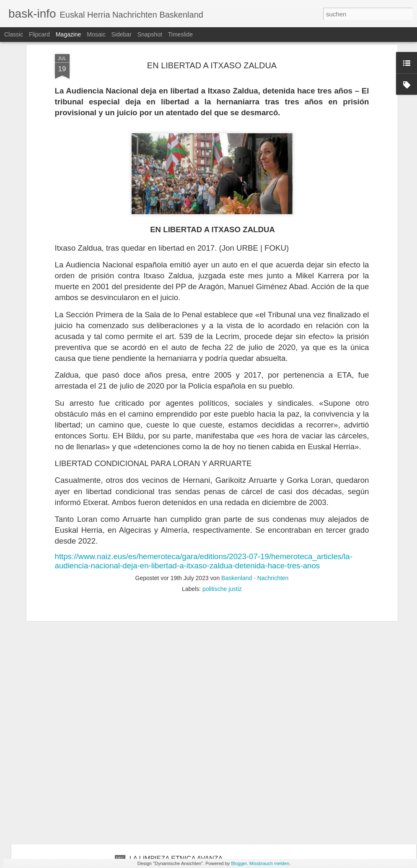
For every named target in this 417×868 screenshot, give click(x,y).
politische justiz (222, 473)
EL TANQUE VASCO (161, 668)
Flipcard (39, 34)
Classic (14, 34)
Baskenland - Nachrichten (255, 462)
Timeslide (180, 34)
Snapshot (150, 34)
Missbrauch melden (269, 863)
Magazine (69, 34)
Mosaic (96, 34)
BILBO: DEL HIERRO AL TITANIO (180, 763)
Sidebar (122, 34)
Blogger (239, 863)
